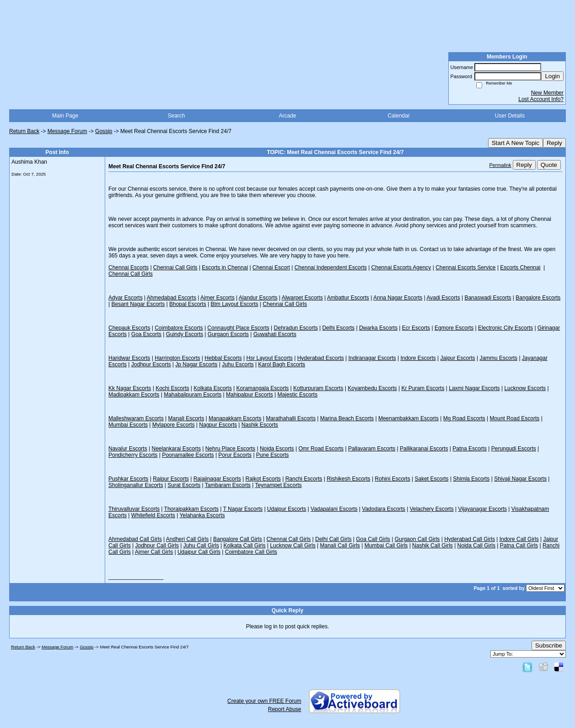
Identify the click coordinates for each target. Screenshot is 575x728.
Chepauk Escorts (129, 328)
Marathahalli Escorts (291, 418)
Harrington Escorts (177, 358)
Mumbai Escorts (128, 425)
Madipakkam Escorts (134, 395)
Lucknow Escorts (525, 388)
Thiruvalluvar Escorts (134, 509)
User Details (510, 116)
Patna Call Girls (519, 546)
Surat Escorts (184, 485)
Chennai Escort (271, 268)
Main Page (65, 116)
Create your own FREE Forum (264, 701)
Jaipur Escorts (458, 358)
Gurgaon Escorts (228, 334)
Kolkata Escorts (212, 388)
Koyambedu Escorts (372, 388)
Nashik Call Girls (433, 546)
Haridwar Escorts (129, 358)
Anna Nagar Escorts (398, 298)
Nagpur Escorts (218, 425)
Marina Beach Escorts (347, 418)
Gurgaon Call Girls (417, 539)
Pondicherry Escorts (133, 455)
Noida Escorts (277, 449)
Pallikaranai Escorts (424, 449)
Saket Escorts (432, 479)
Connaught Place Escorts (238, 328)
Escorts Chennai (520, 268)
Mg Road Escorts (464, 418)
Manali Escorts (186, 418)
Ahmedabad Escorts (172, 298)
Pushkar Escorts (128, 479)
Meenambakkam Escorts (408, 418)
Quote (549, 165)
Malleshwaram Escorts (136, 418)
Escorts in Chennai (225, 268)
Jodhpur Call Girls (157, 546)
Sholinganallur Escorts (136, 485)
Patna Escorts (470, 449)
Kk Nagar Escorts (130, 388)
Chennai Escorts (129, 268)
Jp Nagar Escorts (196, 364)
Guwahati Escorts (275, 334)
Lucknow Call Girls (293, 546)
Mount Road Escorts (515, 418)
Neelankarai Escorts (176, 449)
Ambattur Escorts (348, 298)
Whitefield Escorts (153, 515)
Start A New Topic (516, 143)
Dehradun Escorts (296, 328)
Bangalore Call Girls (238, 539)
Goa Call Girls (373, 539)
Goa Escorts (146, 334)
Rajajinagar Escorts (217, 479)
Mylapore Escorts (174, 425)
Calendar (399, 116)
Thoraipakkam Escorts (191, 509)
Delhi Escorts (338, 328)
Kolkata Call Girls (244, 546)
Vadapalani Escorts (334, 509)
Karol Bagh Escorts (282, 364)
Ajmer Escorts (218, 298)
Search (176, 116)
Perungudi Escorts (514, 449)
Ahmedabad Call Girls (135, 539)
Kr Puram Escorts (423, 388)
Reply (554, 143)
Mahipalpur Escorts (250, 395)
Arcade (287, 116)
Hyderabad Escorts (321, 358)
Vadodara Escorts (384, 509)
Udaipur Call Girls (199, 552)
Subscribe (549, 645)
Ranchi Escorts (304, 479)
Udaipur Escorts (287, 509)
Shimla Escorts (471, 479)
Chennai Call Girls (175, 268)
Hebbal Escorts (223, 358)
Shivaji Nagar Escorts (520, 479)
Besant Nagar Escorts (138, 304)
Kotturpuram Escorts (318, 388)
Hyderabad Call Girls (470, 539)
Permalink (500, 165)
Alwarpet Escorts (302, 298)
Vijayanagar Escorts (482, 509)
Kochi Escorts (172, 388)
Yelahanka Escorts (202, 515)
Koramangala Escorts (263, 388)
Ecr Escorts (416, 328)
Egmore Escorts (454, 328)
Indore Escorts (418, 358)
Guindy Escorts (185, 334)
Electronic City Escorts (505, 328)
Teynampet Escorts (278, 485)
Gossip (104, 131)
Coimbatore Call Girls (251, 552)
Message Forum (67, 131)
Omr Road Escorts (321, 449)
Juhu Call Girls (201, 546)
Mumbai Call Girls (386, 546)
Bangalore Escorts (538, 298)
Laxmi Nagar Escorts (474, 388)
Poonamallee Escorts (188, 455)
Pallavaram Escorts (372, 449)
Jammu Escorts (498, 358)
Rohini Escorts (392, 479)
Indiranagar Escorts (372, 358)
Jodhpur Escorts (151, 364)
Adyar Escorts (126, 298)
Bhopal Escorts (188, 304)
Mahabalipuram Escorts (193, 395)
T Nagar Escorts (243, 509)
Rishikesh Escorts (348, 479)
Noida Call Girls (476, 546)
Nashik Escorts (260, 425)
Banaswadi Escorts (488, 298)
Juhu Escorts (238, 364)
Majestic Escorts (298, 395)
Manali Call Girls (340, 546)
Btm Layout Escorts (234, 304)
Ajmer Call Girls (154, 552)
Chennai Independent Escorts (331, 268)
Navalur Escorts (128, 449)
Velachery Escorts (432, 509)
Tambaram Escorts (228, 485)
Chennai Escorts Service (465, 268)
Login (552, 76)
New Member (547, 93)
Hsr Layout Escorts (270, 358)
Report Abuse (285, 709)
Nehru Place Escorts (230, 449)
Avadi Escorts (443, 298)
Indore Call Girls (519, 539)
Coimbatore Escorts (179, 328)
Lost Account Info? (541, 99)
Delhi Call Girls (333, 539)
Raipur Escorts (171, 479)
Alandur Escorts (258, 298)
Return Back (24, 131)
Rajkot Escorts (263, 479)
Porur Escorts (235, 455)
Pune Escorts (272, 455)
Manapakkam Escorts (235, 418)
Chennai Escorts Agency (401, 268)
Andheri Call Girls (187, 539)
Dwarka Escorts (378, 328)
